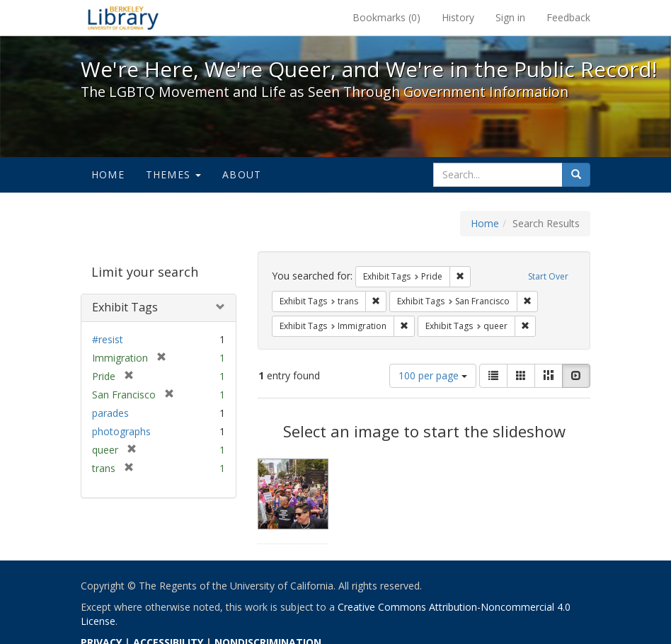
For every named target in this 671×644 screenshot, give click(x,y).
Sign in (510, 17)
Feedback (568, 17)
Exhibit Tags (125, 307)
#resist (108, 339)
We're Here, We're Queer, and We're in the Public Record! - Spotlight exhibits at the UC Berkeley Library (123, 18)
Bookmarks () (386, 17)
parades (110, 413)
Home (108, 174)
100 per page (433, 375)
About (242, 174)
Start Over (548, 276)
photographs (121, 431)
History (458, 17)
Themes (173, 174)
